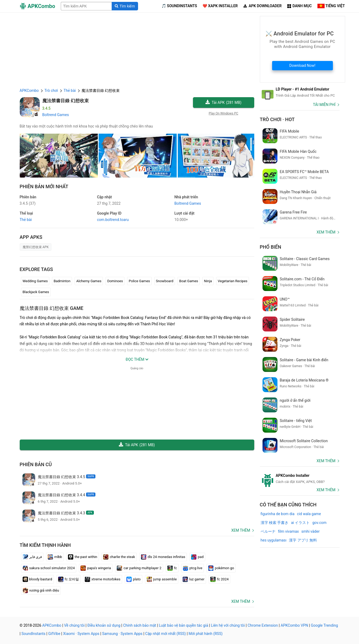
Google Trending (324, 625)
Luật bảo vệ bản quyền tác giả (183, 625)
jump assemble (162, 579)
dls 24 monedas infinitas (163, 557)
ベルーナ (268, 531)
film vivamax (288, 531)
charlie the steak (119, 557)
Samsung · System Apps (122, 634)
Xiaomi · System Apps (81, 634)
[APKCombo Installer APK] (300, 479)
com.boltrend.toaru (113, 220)
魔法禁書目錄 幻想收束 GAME (52, 308)
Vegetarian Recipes (233, 281)
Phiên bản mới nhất (44, 186)
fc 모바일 (68, 579)
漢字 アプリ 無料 (303, 540)
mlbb (55, 557)
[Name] (86, 6)
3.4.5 (28, 203)
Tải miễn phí (324, 105)
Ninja (208, 281)
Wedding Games (35, 281)
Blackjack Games (36, 292)
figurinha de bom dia (278, 514)
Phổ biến (271, 247)
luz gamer (193, 579)
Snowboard (165, 281)
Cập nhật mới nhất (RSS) (166, 634)
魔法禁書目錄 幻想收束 (66, 101)
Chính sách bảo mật (140, 625)
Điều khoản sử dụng (104, 625)
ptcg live (193, 568)
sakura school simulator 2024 (49, 568)
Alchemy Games (89, 281)
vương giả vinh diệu (41, 590)
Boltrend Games (56, 115)
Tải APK (223, 103)
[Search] (125, 6)
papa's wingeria (96, 568)
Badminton (62, 281)
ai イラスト (300, 523)
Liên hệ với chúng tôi (228, 625)
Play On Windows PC (223, 113)
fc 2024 (219, 579)
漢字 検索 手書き (275, 523)
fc (172, 568)
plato (134, 579)
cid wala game (309, 514)
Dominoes (115, 281)
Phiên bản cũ (36, 464)
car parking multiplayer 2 (139, 568)
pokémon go (221, 568)
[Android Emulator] (300, 92)
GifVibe (54, 634)
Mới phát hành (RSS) (206, 634)
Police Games (139, 281)
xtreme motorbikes (103, 579)
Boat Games (189, 281)
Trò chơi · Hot (277, 119)
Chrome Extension (263, 625)
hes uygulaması (274, 540)
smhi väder (310, 531)
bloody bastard (37, 579)
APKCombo (29, 91)
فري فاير (32, 557)
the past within (83, 557)
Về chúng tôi (74, 625)
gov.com (319, 523)
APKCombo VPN (294, 625)
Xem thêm (241, 530)
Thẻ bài (26, 220)
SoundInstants (33, 634)
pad (197, 557)
